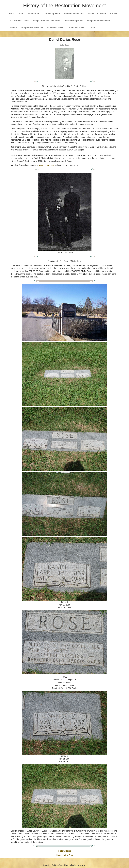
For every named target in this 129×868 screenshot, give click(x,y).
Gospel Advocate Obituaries (47, 21)
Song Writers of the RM (32, 28)
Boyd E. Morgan (47, 165)
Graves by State (52, 14)
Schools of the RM (56, 28)
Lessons (13, 28)
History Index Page (64, 855)
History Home (64, 851)
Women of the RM (77, 28)
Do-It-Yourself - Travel (19, 21)
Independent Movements (99, 21)
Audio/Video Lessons (74, 14)
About (21, 14)
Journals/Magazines (73, 21)
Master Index (34, 14)
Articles (114, 14)
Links (92, 28)
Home (11, 14)
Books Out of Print (97, 14)
